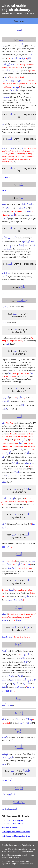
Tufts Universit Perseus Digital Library (18, 851)
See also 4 (5, 177)
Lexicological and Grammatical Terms (16, 832)
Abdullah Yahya (28, 845)
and (10, 691)
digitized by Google (9, 864)
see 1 (4, 293)
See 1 (4, 323)
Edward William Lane (13, 13)
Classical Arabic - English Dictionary (16, 8)
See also (7, 637)
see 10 (27, 565)
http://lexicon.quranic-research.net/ (22, 849)
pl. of (19, 687)
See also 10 (19, 600)
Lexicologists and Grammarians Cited (16, 836)
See (7, 547)
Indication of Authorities (11, 827)
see (22, 58)
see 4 (4, 190)
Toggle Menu (19, 21)
